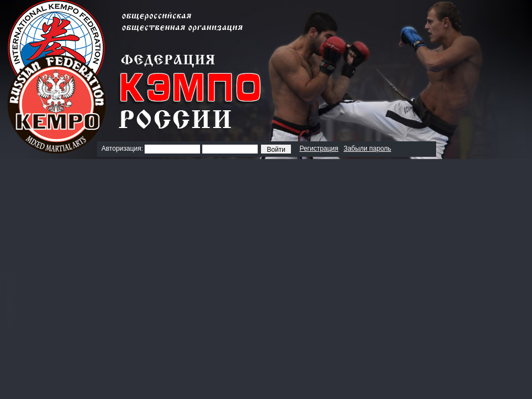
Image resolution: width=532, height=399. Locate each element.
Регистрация (319, 149)
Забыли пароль (367, 149)
